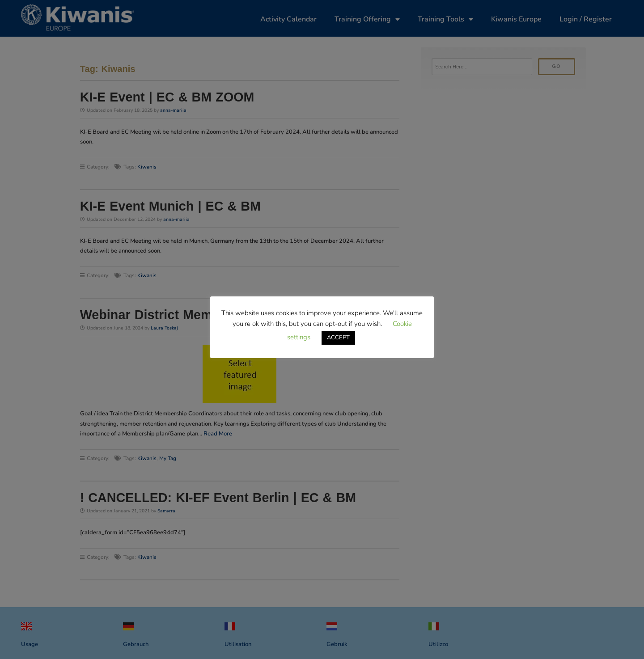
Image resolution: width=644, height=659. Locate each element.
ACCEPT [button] (338, 338)
